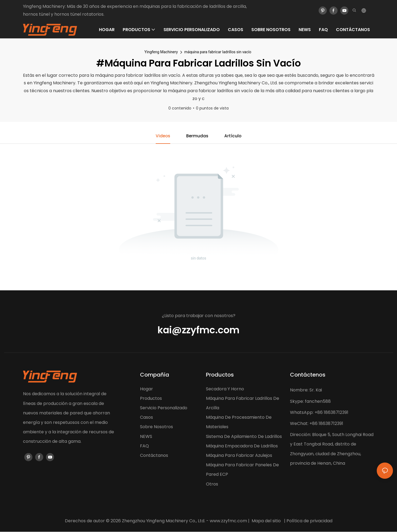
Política (294, 521)
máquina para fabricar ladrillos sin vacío (218, 52)
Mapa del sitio (266, 521)
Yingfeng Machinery (161, 52)
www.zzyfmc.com (228, 521)
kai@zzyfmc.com (198, 330)
